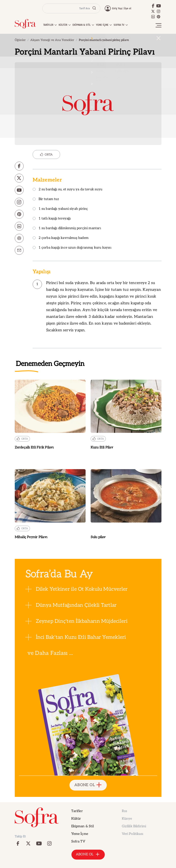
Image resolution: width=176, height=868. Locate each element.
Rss (124, 811)
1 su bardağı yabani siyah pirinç (60, 209)
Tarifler (77, 811)
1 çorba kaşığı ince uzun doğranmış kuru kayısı (72, 248)
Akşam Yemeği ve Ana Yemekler (52, 40)
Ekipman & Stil (83, 826)
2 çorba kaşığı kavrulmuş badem (61, 238)
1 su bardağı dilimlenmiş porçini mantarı (67, 228)
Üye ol (128, 8)
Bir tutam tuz (46, 199)
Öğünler (20, 40)
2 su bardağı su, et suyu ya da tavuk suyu (67, 190)
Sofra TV (78, 842)
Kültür (76, 819)
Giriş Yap (117, 8)
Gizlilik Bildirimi (134, 826)
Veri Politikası (132, 834)
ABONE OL (88, 785)
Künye (127, 819)
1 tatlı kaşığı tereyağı (52, 219)
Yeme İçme (80, 834)
